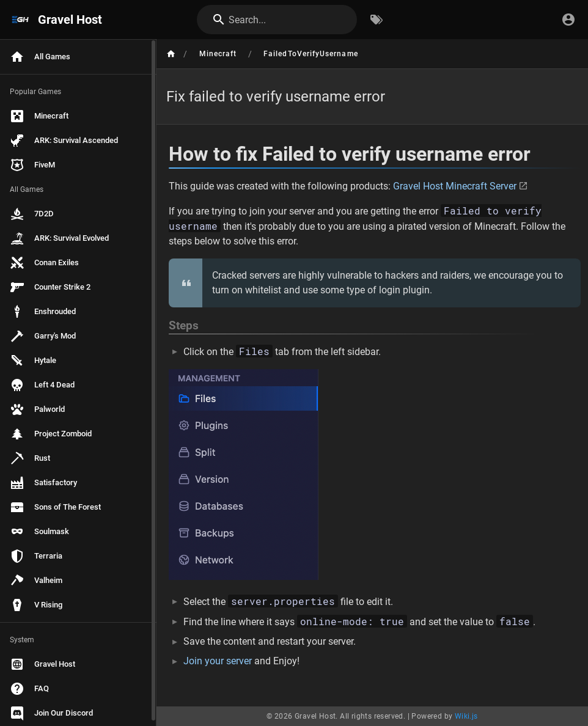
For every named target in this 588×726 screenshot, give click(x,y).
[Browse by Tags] (377, 20)
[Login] (568, 20)
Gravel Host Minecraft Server (455, 186)
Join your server (218, 661)
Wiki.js (466, 716)
